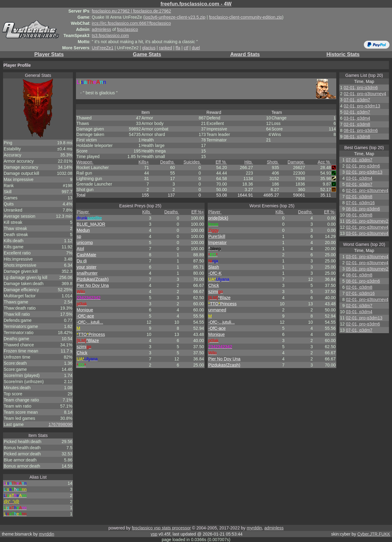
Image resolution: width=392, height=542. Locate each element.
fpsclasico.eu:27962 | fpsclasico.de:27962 (132, 11)
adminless (102, 29)
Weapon (85, 162)
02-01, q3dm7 (357, 112)
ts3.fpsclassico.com (110, 36)
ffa (178, 48)
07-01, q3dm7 (357, 100)
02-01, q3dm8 (357, 124)
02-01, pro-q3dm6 (361, 88)
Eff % (221, 162)
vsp (154, 534)
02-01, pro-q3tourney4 (365, 94)
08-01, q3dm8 (357, 137)
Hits (249, 162)
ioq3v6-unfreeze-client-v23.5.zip (175, 17)
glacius (149, 48)
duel (196, 48)
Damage (296, 162)
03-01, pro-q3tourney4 (367, 233)
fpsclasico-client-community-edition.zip (245, 17)
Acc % (324, 162)
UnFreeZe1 (103, 48)
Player (83, 212)
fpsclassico (127, 29)
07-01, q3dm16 (360, 203)
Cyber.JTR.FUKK (374, 534)
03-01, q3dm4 (357, 118)
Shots (273, 162)
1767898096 (60, 424)
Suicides (192, 162)
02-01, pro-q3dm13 (362, 106)
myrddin (254, 528)
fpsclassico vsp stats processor (161, 528)
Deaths (168, 162)
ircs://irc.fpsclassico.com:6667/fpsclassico (131, 23)
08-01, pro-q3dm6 (361, 130)
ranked (166, 48)
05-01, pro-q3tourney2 (367, 221)
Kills (144, 162)
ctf (186, 48)
